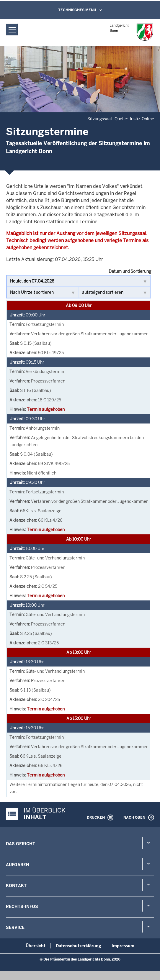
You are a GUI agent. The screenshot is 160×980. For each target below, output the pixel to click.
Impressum (123, 946)
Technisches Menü (77, 10)
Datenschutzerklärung (79, 946)
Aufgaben (18, 865)
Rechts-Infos (22, 907)
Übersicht (36, 946)
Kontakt (16, 886)
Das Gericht (21, 844)
